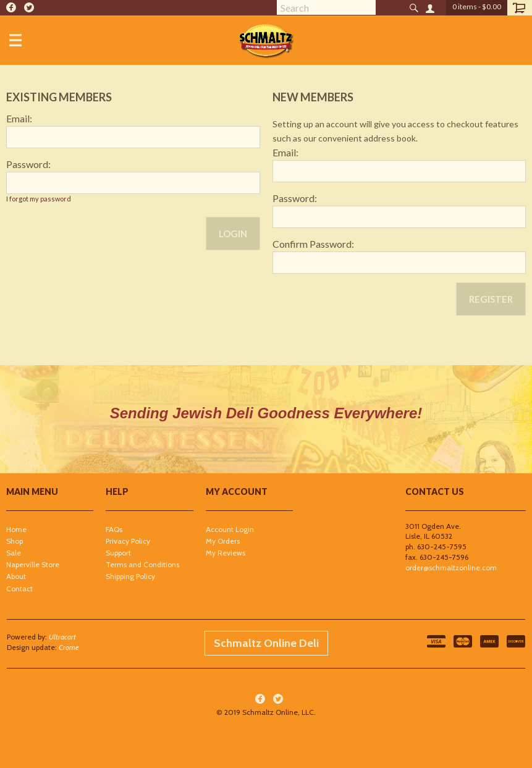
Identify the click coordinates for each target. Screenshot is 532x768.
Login (233, 234)
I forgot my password (39, 199)
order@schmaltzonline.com (451, 568)
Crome (69, 647)
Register (491, 299)
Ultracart (62, 637)
